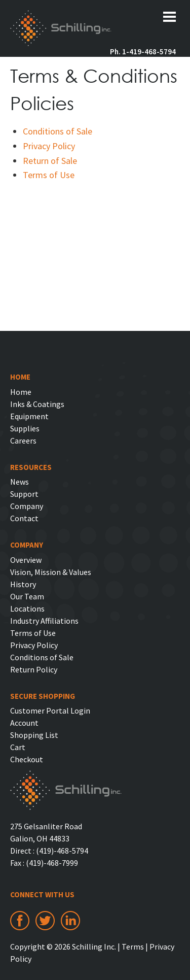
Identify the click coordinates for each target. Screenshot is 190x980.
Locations (27, 609)
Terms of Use (49, 175)
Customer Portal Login (50, 711)
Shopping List (34, 735)
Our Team (27, 596)
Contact (24, 518)
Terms (133, 947)
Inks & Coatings (37, 404)
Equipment (29, 416)
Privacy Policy (49, 146)
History (23, 584)
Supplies (25, 428)
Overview (26, 560)
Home (21, 392)
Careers (23, 441)
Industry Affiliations (44, 621)
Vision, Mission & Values (51, 572)
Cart (18, 747)
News (20, 482)
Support (24, 494)
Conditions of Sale (58, 131)
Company (27, 506)
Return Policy (34, 669)
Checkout (27, 759)
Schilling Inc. (61, 29)
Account (24, 723)
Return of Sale (50, 161)
